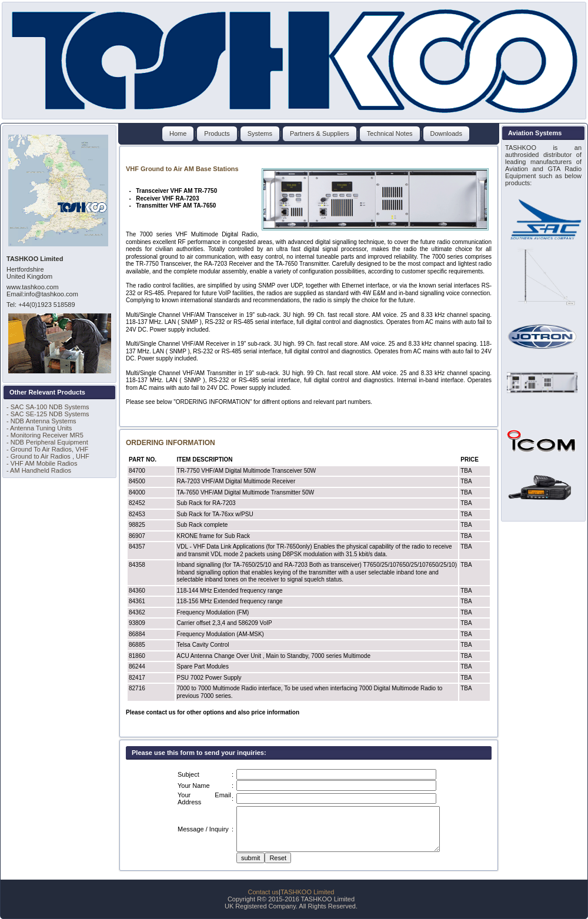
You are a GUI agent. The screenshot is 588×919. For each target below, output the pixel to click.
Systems (260, 133)
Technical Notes (390, 133)
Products (217, 133)
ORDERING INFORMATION (171, 443)
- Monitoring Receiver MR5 (45, 435)
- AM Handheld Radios (39, 470)
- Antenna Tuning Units (39, 428)
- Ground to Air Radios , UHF (48, 456)
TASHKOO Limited (308, 892)
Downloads (446, 133)
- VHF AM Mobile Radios (42, 463)
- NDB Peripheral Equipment (47, 442)
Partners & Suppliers (320, 133)
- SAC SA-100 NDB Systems (48, 407)
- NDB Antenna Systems (41, 421)
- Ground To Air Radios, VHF (47, 449)
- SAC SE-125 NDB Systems (48, 414)
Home (178, 133)
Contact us (264, 892)
